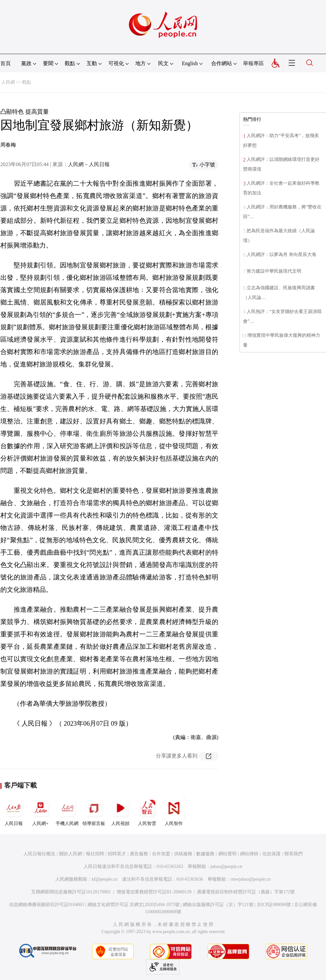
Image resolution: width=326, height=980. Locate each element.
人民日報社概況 (39, 854)
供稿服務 (183, 854)
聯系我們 (293, 854)
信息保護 (271, 854)
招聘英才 (117, 854)
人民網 (8, 82)
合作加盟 (161, 854)
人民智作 (174, 811)
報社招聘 (95, 854)
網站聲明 (227, 854)
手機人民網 (67, 811)
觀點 (27, 82)
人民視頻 (120, 811)
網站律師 (249, 854)
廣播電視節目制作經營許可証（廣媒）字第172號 (246, 892)
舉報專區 (253, 63)
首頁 (6, 63)
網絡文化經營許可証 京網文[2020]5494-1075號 (134, 905)
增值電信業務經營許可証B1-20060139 (154, 892)
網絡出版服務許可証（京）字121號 (218, 905)
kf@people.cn (105, 879)
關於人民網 (71, 854)
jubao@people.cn (226, 866)
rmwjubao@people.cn (251, 879)
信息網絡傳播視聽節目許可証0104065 (47, 905)
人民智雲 (147, 811)
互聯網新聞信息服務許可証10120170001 (71, 892)
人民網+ (40, 811)
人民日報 (14, 811)
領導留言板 (94, 811)
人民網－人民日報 (89, 164)
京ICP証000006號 (274, 905)
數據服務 (205, 854)
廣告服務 (139, 854)
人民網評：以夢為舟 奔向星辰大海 (281, 255)
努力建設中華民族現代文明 (274, 271)
